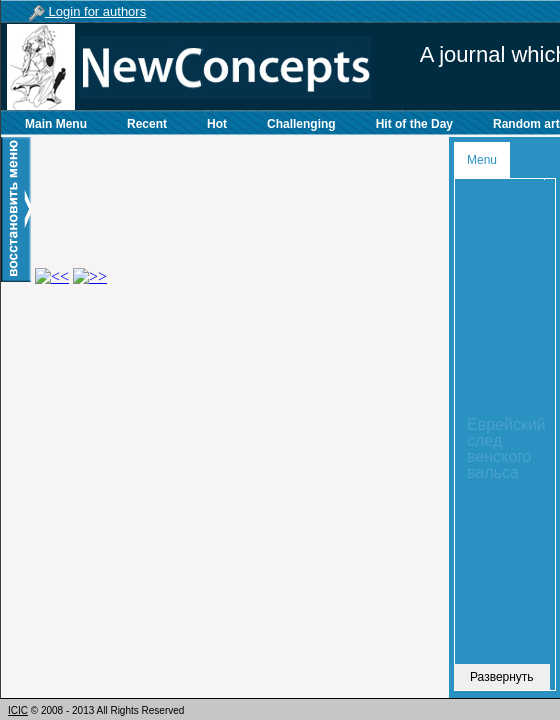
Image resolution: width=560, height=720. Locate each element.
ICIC (18, 710)
